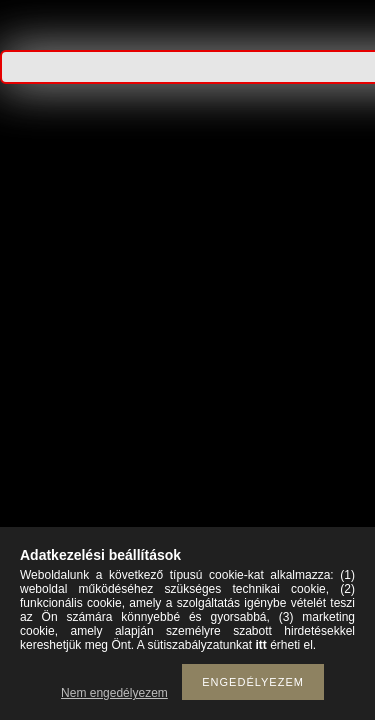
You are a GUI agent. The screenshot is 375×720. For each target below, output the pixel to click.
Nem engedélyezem (114, 693)
